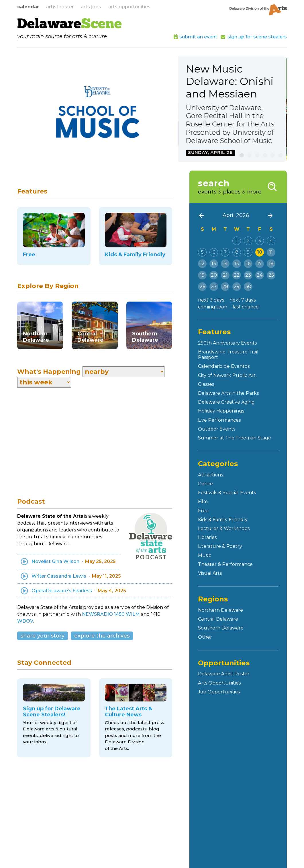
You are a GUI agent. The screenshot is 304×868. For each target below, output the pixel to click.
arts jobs (91, 7)
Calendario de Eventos (224, 366)
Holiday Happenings (221, 411)
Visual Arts (210, 573)
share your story (43, 636)
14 (225, 264)
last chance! (246, 307)
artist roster (60, 7)
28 (225, 287)
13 (214, 264)
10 (260, 252)
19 (202, 275)
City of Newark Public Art (227, 375)
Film (203, 502)
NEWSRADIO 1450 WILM (111, 614)
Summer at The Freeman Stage (235, 438)
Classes (206, 384)
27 (214, 287)
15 (237, 264)
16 (248, 264)
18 (271, 264)
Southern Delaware (221, 628)
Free (203, 511)
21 (225, 275)
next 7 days (243, 300)
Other (205, 637)
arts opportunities (129, 7)
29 (237, 287)
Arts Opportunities (219, 683)
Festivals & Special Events (227, 493)
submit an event (198, 37)
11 (271, 252)
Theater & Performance (225, 564)
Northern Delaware (220, 610)
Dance (205, 484)
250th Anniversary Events (227, 343)
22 (237, 275)
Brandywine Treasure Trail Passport (228, 355)
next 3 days (211, 300)
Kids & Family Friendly (223, 520)
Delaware (69, 25)
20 (214, 275)
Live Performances (219, 420)
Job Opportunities (219, 692)
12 (202, 264)
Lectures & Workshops (224, 528)
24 (260, 275)
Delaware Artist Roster (224, 674)
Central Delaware (218, 619)
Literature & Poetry (220, 546)
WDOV (25, 621)
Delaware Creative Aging (226, 402)
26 (202, 287)
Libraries (207, 537)
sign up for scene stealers (257, 37)
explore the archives (102, 636)
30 (248, 287)
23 (248, 275)
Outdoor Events (217, 429)
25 (271, 275)
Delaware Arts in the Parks (228, 393)
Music (205, 555)
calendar (28, 7)
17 (260, 264)
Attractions (210, 475)
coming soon (213, 307)
